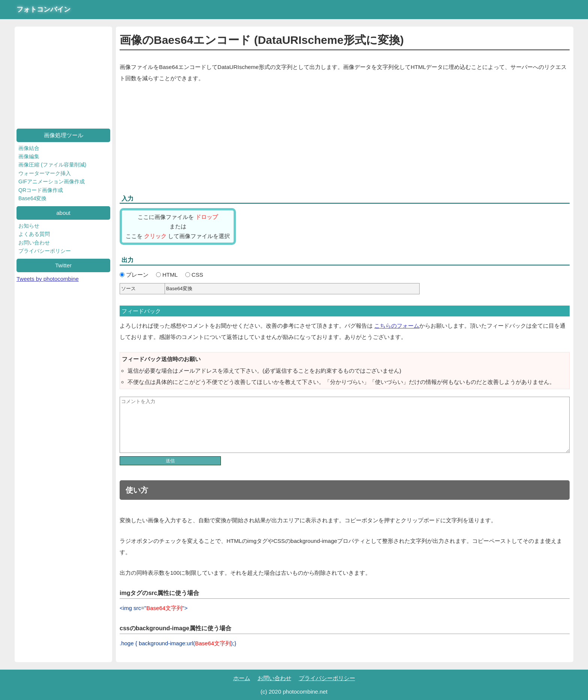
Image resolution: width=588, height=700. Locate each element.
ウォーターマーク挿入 (45, 173)
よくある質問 (34, 234)
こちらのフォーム (397, 326)
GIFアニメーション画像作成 (52, 181)
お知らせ (29, 226)
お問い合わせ (34, 243)
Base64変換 (32, 198)
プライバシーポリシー (45, 251)
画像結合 (29, 148)
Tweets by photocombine (48, 279)
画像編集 (29, 156)
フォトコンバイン (43, 9)
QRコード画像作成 (41, 190)
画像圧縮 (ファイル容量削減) (52, 165)
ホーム (242, 678)
